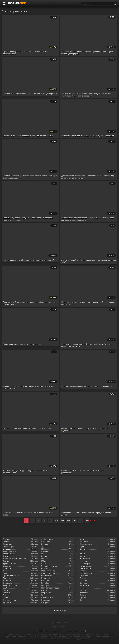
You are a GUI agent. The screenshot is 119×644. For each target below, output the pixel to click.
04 (44, 520)
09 (75, 520)
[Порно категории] (4, 4)
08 (69, 520)
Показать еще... (59, 610)
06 (56, 520)
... (81, 520)
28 (87, 520)
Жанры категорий (59, 622)
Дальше (93, 520)
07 (63, 520)
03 (38, 520)
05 (50, 520)
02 (32, 520)
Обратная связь (60, 627)
